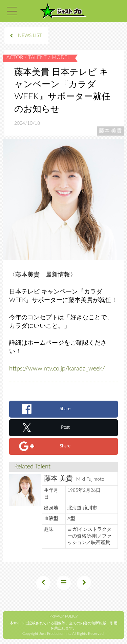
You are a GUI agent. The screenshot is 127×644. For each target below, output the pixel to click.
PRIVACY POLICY (64, 616)
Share (65, 409)
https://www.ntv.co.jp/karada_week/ (57, 369)
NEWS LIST (30, 36)
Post (65, 428)
